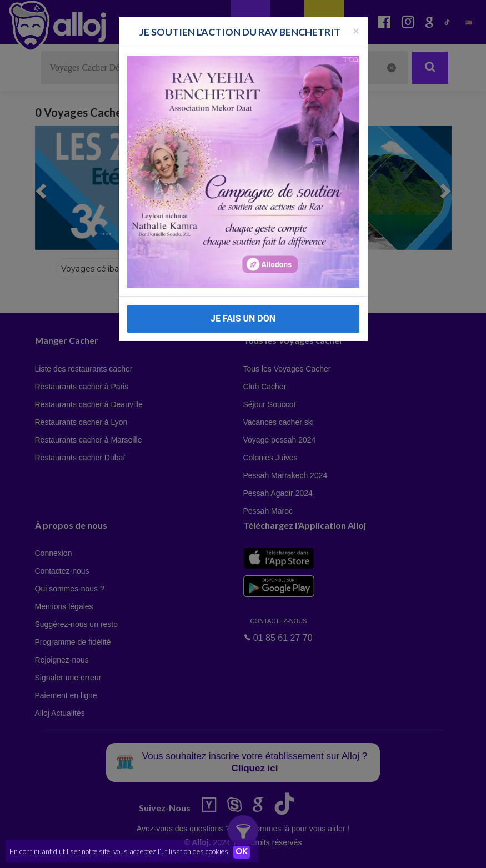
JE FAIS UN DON (243, 318)
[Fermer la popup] (356, 30)
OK (244, 852)
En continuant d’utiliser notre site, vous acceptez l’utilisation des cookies (119, 851)
